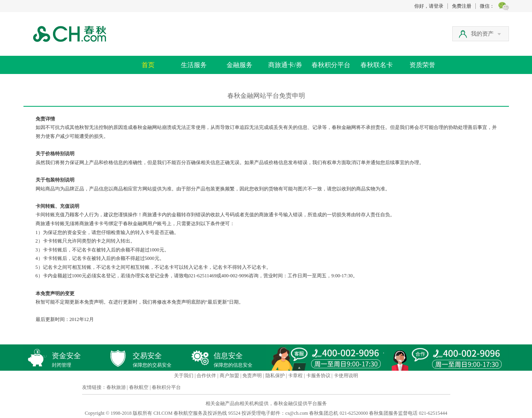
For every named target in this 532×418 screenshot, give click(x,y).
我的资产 (486, 34)
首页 (148, 65)
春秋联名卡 (377, 65)
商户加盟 (229, 376)
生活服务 (194, 65)
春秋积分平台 (331, 65)
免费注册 (462, 6)
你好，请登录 (429, 6)
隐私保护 (275, 376)
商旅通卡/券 (285, 65)
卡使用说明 (346, 376)
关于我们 (184, 376)
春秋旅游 (116, 387)
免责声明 (252, 376)
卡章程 (295, 376)
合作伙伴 (206, 376)
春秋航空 (139, 387)
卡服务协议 (318, 376)
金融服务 (240, 65)
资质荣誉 (422, 65)
